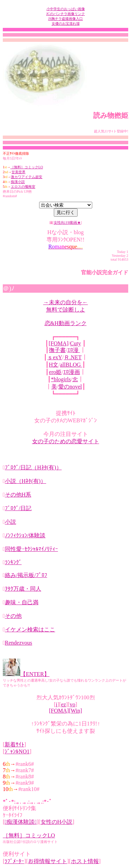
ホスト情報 (85, 861)
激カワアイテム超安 (27, 177)
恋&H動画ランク (66, 323)
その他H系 (18, 495)
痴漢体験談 (21, 822)
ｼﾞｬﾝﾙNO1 (17, 751)
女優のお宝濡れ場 (66, 24)
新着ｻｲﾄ (14, 744)
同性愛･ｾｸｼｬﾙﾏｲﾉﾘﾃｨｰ (31, 549)
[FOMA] (59, 343)
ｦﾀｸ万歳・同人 (23, 589)
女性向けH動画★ (67, 222)
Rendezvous (19, 643)
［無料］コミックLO (27, 167)
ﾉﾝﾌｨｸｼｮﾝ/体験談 (25, 535)
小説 (10, 522)
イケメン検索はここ (30, 629)
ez (64, 704)
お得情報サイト (48, 861)
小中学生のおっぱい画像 (66, 9)
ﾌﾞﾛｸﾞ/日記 (18, 508)
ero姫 (55, 372)
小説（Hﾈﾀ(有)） (26, 481)
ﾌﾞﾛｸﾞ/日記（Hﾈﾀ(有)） (33, 467)
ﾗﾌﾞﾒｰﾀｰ (14, 861)
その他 (13, 616)
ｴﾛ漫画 (72, 372)
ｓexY (55, 357)
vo (72, 704)
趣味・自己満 (22, 602)
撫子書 (57, 350)
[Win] (75, 711)
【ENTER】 (35, 674)
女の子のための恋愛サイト (66, 441)
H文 (54, 365)
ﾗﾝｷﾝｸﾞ (13, 562)
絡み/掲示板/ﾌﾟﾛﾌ (26, 575)
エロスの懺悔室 (23, 187)
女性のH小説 (57, 822)
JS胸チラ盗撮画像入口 (65, 19)
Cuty (76, 343)
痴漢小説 (18, 182)
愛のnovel (70, 387)
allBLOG (71, 365)
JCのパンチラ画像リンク (65, 14)
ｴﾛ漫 (74, 350)
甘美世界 (19, 172)
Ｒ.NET (73, 357)
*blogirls (61, 379)
